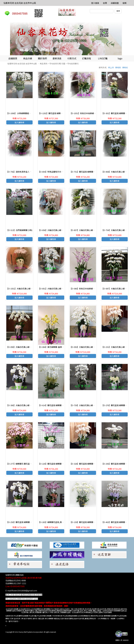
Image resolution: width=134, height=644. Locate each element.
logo (120, 58)
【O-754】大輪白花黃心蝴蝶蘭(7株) (117, 230)
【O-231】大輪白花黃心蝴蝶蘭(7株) (117, 347)
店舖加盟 (115, 3)
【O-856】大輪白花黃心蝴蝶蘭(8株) (54, 230)
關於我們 (42, 58)
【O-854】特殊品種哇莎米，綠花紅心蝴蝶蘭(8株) (60, 172)
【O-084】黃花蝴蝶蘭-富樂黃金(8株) (54, 347)
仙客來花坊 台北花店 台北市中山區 (20, 3)
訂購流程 (86, 58)
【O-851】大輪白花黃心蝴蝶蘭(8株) (54, 289)
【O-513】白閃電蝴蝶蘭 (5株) (19, 230)
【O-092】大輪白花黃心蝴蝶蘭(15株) (86, 347)
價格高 (118, 67)
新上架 (111, 67)
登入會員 (95, 3)
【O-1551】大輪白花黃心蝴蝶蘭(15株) (23, 289)
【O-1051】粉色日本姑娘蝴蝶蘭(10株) (86, 113)
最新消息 (57, 58)
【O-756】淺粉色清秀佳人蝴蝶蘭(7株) (23, 172)
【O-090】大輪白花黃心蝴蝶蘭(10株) (23, 347)
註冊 (105, 3)
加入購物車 (19, 122)
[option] (67, 38)
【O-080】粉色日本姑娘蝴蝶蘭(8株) (85, 289)
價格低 (125, 67)
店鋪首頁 (13, 58)
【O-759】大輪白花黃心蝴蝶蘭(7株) (85, 405)
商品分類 (28, 58)
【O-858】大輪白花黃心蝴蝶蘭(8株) (117, 172)
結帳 (125, 3)
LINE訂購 (103, 58)
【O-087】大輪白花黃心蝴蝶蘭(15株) (118, 289)
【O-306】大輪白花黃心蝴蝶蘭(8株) (22, 405)
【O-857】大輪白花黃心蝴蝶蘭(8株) (85, 230)
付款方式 (72, 58)
